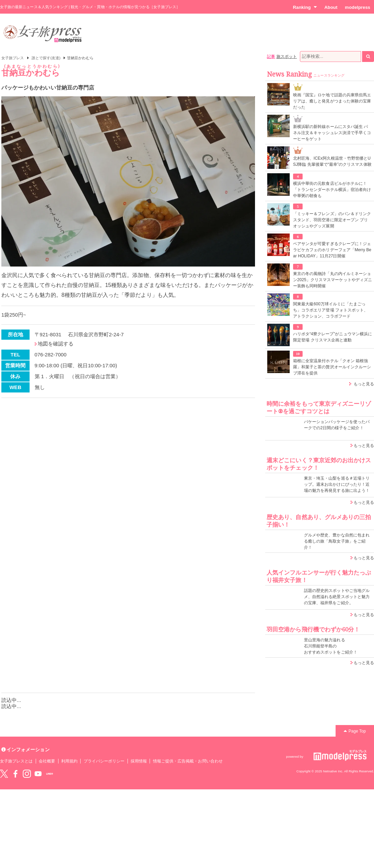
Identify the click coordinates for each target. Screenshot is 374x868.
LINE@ (50, 774)
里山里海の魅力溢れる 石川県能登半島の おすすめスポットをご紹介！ (331, 646)
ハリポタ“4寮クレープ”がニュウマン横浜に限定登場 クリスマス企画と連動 (333, 337)
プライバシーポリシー (104, 761)
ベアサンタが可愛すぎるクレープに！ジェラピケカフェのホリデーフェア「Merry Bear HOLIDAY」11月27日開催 (332, 250)
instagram (27, 774)
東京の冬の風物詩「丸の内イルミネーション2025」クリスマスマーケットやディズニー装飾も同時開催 (333, 280)
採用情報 (139, 761)
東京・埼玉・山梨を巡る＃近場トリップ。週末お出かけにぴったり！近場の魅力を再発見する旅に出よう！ (337, 484)
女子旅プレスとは (16, 761)
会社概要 (47, 761)
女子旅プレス (13, 58)
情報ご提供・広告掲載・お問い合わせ (188, 761)
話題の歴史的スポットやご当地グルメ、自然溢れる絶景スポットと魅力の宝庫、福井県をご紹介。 (337, 597)
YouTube (38, 774)
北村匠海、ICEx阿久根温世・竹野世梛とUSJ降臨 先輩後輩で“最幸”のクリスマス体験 (332, 161)
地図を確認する (56, 344)
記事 (271, 57)
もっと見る (364, 384)
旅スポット (287, 57)
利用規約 (69, 761)
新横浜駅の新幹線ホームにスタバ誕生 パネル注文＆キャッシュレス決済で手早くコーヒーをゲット (332, 133)
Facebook (15, 774)
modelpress (358, 7)
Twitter (4, 774)
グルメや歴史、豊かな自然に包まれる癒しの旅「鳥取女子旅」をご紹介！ (337, 541)
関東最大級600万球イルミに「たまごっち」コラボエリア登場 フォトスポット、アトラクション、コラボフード (330, 310)
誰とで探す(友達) (46, 58)
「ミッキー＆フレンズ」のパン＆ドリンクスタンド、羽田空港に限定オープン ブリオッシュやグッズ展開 (332, 220)
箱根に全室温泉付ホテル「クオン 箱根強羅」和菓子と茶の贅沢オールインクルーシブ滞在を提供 (332, 367)
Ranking (305, 7)
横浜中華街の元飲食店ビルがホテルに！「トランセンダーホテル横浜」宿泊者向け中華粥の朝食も (332, 190)
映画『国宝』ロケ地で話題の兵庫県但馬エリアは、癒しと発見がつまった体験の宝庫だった (332, 101)
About (331, 7)
